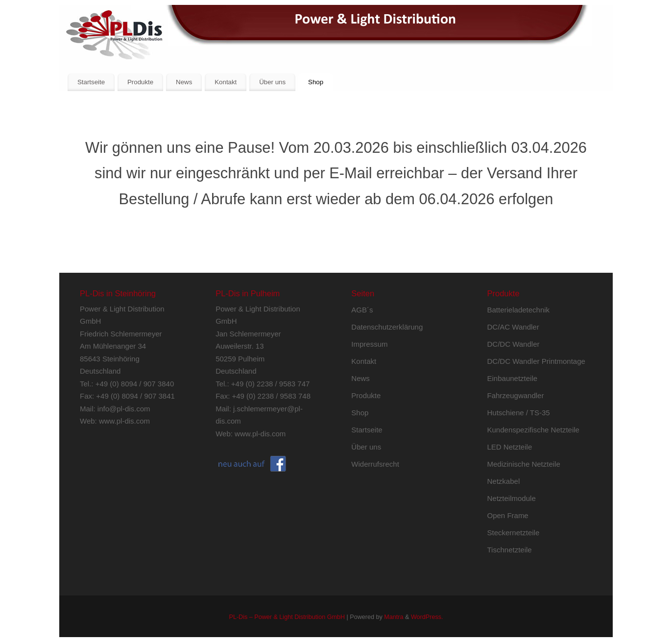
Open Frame (508, 515)
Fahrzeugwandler (516, 395)
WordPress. (427, 617)
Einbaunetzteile (513, 378)
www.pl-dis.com (124, 421)
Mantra (394, 617)
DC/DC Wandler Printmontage (536, 361)
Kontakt (226, 82)
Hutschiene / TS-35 (519, 413)
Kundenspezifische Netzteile (533, 430)
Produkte (140, 82)
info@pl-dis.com (124, 409)
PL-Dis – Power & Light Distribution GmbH (287, 617)
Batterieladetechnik (519, 310)
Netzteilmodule (512, 498)
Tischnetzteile (510, 550)
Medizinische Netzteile (524, 464)
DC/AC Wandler (513, 327)
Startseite (91, 82)
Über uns (272, 82)
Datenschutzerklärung (387, 327)
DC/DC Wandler (514, 344)
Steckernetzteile (514, 533)
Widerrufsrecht (375, 464)
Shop (316, 82)
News (184, 82)
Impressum (369, 344)
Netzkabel (504, 481)
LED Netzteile (510, 447)
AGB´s (362, 310)
